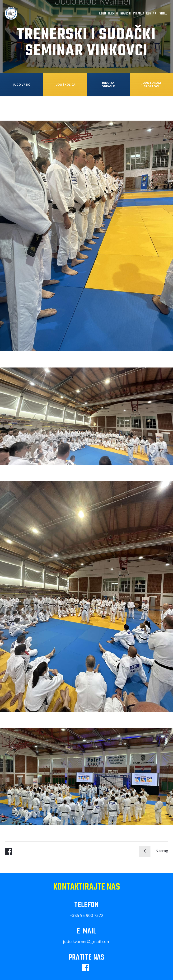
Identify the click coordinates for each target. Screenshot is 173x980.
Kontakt (152, 14)
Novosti (126, 14)
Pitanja (139, 14)
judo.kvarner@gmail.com (87, 941)
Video (163, 14)
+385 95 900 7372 (87, 915)
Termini (113, 14)
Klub (102, 14)
